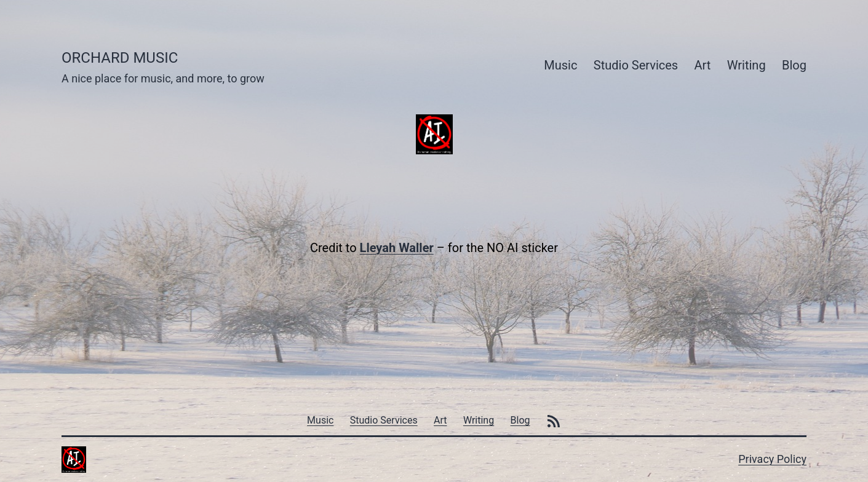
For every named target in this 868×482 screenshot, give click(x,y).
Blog (794, 65)
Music (560, 65)
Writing (747, 65)
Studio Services (636, 65)
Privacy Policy (772, 459)
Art (703, 65)
